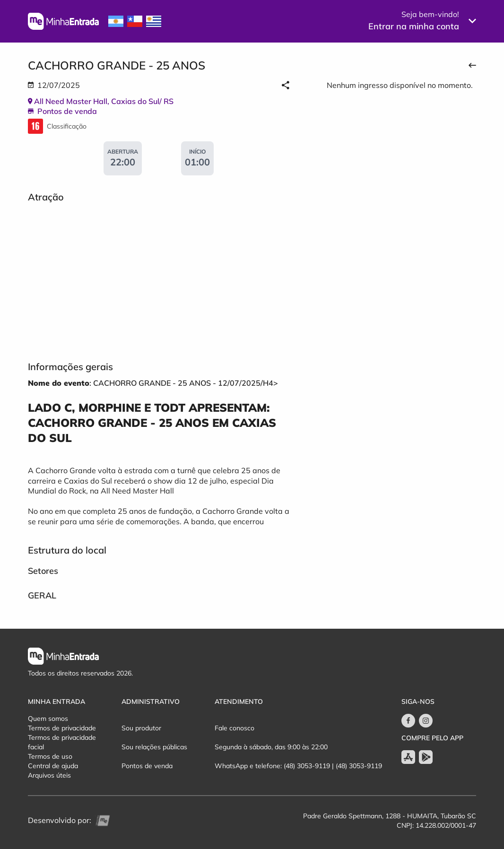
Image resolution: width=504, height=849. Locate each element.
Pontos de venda (147, 766)
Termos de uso (50, 756)
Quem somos (48, 719)
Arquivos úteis (49, 775)
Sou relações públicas (154, 747)
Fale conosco (235, 728)
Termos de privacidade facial (62, 742)
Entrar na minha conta (414, 26)
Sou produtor (141, 728)
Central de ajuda (53, 766)
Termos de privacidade (62, 728)
